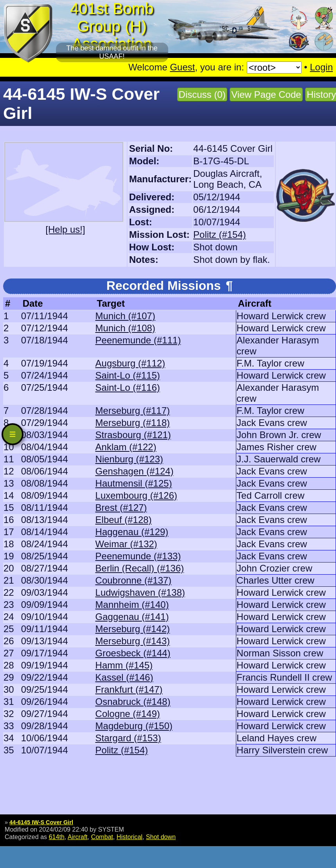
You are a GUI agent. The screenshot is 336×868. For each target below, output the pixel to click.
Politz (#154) (220, 235)
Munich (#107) (125, 316)
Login (321, 67)
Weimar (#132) (126, 544)
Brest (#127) (121, 508)
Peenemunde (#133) (138, 556)
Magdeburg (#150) (134, 726)
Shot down (161, 837)
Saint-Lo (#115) (128, 375)
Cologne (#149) (128, 714)
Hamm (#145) (124, 665)
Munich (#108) (125, 328)
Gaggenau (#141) (132, 617)
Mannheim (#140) (132, 605)
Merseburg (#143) (133, 641)
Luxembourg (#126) (136, 495)
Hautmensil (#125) (134, 483)
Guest (182, 67)
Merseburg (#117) (133, 411)
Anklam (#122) (126, 447)
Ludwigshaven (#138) (140, 592)
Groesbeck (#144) (133, 653)
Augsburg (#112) (130, 363)
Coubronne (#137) (134, 580)
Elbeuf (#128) (124, 520)
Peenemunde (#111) (138, 340)
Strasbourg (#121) (133, 435)
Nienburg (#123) (129, 459)
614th (57, 837)
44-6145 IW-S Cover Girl (41, 822)
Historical (129, 837)
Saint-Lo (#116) (128, 387)
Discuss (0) (202, 94)
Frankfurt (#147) (129, 689)
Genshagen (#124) (135, 471)
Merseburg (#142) (133, 629)
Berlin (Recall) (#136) (140, 568)
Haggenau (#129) (132, 532)
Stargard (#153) (128, 738)
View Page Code (266, 94)
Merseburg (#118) (133, 423)
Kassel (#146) (124, 677)
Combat (102, 837)
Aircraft (78, 837)
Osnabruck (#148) (133, 702)
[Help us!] (65, 229)
